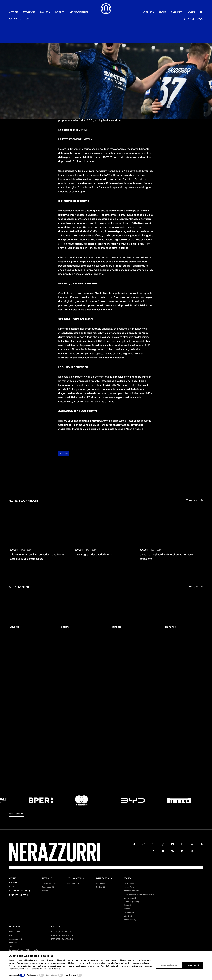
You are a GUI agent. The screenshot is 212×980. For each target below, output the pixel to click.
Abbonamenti (14, 939)
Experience (47, 887)
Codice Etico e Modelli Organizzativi (139, 894)
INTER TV (60, 12)
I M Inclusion (129, 913)
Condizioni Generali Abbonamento (23, 950)
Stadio (11, 936)
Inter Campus (103, 878)
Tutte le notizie (195, 468)
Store (162, 12)
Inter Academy (75, 878)
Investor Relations (131, 891)
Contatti (127, 905)
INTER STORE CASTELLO (61, 939)
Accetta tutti (193, 965)
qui (30, 966)
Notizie (12, 878)
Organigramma (130, 883)
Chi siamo (100, 883)
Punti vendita (14, 932)
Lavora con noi (130, 898)
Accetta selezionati (169, 965)
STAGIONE (29, 12)
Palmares (128, 909)
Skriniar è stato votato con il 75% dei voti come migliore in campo (103, 309)
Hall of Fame (129, 887)
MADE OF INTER (79, 12)
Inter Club (47, 878)
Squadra (64, 421)
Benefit (45, 891)
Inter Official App (17, 895)
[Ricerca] (201, 12)
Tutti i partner (16, 814)
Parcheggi (13, 943)
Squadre (13, 883)
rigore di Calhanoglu (109, 121)
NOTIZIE (14, 12)
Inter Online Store (18, 891)
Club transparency (131, 902)
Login (191, 12)
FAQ (10, 946)
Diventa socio (47, 883)
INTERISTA (148, 12)
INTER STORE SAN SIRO (60, 936)
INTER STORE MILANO (59, 932)
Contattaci (72, 883)
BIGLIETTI (177, 12)
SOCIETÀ (45, 12)
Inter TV (13, 887)
